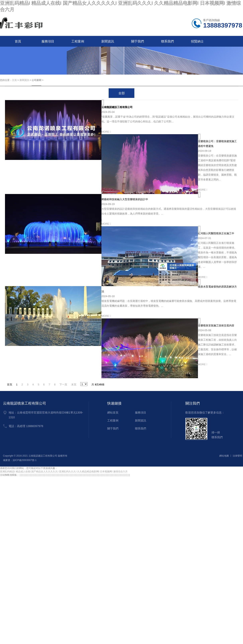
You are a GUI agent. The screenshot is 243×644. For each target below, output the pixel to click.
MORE (106, 132)
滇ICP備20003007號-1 (25, 460)
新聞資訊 (108, 41)
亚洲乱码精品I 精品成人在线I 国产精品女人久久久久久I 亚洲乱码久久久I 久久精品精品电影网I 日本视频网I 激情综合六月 (64, 472)
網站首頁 (113, 413)
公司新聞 (36, 80)
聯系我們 (167, 41)
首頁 (18, 41)
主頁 (14, 80)
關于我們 (138, 41)
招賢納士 (197, 41)
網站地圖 (224, 456)
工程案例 (78, 41)
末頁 (74, 385)
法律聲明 (237, 456)
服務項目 (48, 41)
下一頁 (63, 385)
